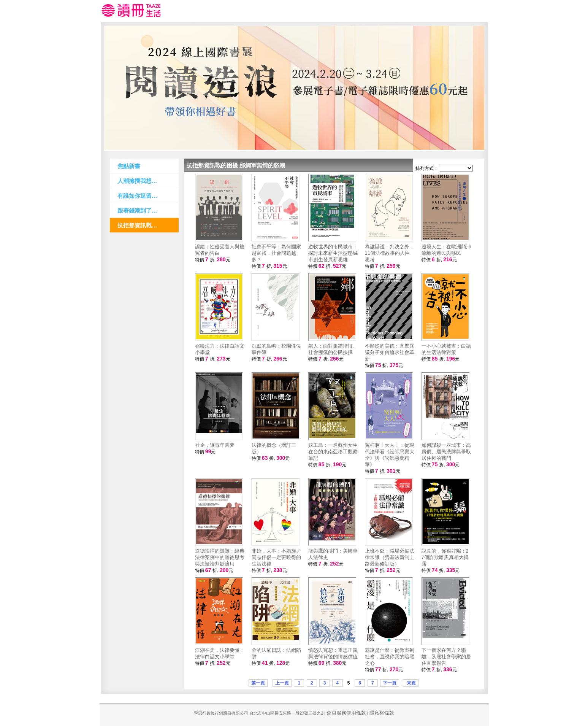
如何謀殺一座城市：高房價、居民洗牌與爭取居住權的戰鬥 (446, 452)
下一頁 (390, 683)
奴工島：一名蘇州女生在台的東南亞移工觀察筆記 (333, 452)
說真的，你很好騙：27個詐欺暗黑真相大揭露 (445, 557)
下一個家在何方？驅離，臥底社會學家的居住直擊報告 (446, 657)
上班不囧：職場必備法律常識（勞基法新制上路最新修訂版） (390, 557)
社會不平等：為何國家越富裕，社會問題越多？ (276, 253)
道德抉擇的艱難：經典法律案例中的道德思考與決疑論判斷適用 (220, 557)
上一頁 (282, 683)
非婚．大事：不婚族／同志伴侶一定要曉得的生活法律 (276, 557)
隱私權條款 (382, 713)
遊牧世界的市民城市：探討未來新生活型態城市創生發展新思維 (333, 253)
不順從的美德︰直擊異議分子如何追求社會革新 (390, 352)
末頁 (411, 683)
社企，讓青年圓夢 (215, 445)
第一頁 (258, 683)
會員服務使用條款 (346, 713)
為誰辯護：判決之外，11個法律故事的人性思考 (390, 253)
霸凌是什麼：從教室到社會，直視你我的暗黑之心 (390, 657)
